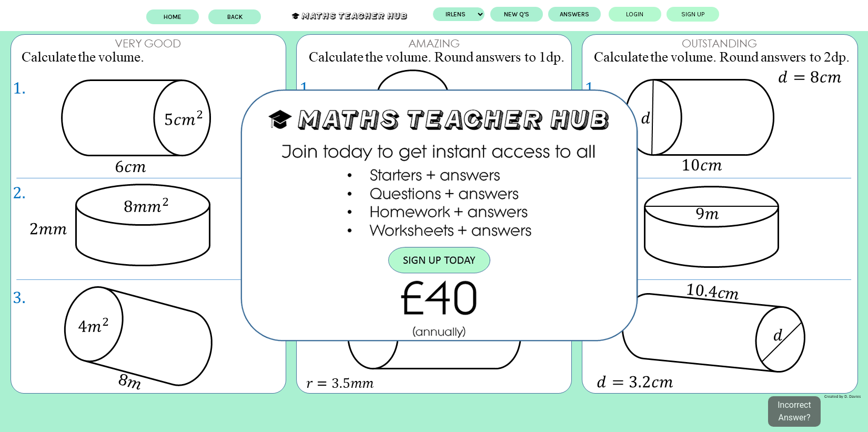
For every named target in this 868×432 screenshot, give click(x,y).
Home (163, 17)
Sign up (702, 14)
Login (645, 14)
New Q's (526, 14)
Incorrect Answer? (794, 411)
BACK (225, 17)
